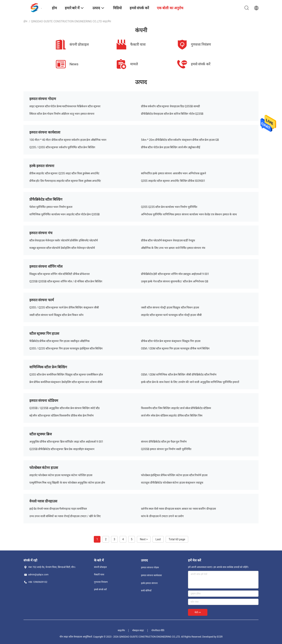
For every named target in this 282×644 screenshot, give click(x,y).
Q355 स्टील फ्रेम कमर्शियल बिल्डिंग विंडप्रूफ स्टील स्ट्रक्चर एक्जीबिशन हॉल (66, 375)
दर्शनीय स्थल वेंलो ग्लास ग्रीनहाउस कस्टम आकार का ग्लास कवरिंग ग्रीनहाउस (178, 509)
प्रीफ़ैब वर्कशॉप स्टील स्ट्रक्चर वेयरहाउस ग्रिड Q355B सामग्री (170, 106)
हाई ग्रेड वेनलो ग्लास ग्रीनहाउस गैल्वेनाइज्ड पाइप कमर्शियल (58, 509)
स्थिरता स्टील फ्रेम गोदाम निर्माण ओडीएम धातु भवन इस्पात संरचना (62, 114)
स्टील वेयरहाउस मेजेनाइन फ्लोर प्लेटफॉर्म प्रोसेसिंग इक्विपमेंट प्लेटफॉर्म (64, 240)
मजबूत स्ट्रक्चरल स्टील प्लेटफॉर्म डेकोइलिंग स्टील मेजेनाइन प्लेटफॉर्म (62, 248)
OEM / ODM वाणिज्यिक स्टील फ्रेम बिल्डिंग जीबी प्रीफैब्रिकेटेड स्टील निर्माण (179, 375)
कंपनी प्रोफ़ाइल (100, 567)
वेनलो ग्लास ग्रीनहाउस (43, 501)
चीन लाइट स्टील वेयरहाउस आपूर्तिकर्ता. (76, 637)
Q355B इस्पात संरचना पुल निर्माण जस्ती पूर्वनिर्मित (166, 449)
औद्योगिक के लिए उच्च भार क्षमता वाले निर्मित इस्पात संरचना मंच (173, 248)
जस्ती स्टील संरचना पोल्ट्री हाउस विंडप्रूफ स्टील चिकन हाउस (170, 307)
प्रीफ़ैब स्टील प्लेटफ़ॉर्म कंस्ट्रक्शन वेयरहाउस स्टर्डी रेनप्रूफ (168, 240)
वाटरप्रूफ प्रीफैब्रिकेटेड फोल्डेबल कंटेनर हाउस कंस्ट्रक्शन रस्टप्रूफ (172, 483)
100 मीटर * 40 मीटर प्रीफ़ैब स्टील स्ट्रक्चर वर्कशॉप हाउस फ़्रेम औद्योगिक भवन (68, 140)
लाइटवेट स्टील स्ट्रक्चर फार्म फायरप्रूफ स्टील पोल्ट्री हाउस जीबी (171, 315)
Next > (144, 539)
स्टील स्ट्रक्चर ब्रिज (41, 434)
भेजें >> (198, 612)
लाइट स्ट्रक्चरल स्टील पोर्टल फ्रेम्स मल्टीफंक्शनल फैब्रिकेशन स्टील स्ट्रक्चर (65, 106)
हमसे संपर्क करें (100, 589)
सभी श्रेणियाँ (146, 591)
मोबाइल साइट (138, 630)
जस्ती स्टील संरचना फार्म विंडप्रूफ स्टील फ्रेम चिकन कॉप (56, 315)
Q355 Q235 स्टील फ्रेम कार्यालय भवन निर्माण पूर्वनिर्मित (169, 207)
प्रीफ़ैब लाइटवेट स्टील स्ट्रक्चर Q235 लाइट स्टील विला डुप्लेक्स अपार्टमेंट (64, 173)
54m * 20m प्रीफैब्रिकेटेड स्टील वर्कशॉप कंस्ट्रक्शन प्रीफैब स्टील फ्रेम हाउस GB (180, 140)
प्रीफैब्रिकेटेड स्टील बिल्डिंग (46, 199)
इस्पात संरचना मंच (41, 233)
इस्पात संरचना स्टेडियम (44, 401)
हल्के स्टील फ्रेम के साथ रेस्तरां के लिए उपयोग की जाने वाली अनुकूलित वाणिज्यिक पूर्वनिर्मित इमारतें (190, 382)
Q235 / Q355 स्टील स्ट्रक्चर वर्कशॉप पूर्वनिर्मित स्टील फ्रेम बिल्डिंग (62, 147)
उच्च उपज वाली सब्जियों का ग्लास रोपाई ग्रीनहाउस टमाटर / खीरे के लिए (65, 516)
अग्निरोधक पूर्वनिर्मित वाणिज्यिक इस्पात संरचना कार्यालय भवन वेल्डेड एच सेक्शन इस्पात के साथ (189, 214)
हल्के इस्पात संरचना (42, 166)
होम (25, 21)
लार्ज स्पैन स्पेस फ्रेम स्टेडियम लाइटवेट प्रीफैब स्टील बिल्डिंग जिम (172, 416)
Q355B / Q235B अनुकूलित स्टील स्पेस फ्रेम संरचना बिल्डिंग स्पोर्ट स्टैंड (64, 408)
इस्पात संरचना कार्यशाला (45, 132)
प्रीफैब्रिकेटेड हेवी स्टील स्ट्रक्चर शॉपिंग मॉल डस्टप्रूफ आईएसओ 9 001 (175, 274)
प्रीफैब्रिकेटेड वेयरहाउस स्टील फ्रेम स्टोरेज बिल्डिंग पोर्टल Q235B (172, 114)
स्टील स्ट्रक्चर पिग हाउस (44, 333)
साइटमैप (121, 630)
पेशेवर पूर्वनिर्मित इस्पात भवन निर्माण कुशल (51, 207)
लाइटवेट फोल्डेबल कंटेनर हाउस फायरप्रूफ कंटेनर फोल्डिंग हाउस (61, 475)
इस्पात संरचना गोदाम (43, 99)
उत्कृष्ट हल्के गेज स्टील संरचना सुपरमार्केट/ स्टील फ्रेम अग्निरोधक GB (175, 281)
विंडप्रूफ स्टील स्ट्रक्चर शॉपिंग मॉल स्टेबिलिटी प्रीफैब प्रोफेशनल (59, 274)
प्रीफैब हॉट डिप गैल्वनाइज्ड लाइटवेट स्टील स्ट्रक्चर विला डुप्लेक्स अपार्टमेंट (65, 181)
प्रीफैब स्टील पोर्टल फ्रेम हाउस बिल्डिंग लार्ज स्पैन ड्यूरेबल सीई (171, 147)
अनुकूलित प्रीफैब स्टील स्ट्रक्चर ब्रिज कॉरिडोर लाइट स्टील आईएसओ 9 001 (66, 442)
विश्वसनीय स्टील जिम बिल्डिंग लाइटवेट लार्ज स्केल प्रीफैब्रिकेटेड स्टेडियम (176, 408)
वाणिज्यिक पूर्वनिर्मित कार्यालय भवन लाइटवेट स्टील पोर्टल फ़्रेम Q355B (65, 214)
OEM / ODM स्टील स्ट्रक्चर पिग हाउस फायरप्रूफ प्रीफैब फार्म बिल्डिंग (175, 348)
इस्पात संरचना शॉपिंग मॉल (46, 266)
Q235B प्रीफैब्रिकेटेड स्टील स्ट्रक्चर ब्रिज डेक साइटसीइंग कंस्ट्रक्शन (62, 449)
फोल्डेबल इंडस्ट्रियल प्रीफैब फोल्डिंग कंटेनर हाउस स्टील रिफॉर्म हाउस (174, 475)
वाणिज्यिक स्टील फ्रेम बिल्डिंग (48, 367)
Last (158, 539)
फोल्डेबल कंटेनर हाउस (44, 468)
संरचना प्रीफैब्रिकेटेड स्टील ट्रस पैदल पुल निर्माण (164, 442)
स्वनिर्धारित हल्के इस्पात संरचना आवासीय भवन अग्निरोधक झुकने (174, 173)
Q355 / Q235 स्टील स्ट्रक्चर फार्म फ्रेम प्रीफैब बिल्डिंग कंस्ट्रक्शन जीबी (64, 307)
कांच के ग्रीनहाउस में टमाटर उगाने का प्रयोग (162, 516)
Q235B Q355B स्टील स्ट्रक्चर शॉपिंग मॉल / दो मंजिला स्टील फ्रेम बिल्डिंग (66, 281)
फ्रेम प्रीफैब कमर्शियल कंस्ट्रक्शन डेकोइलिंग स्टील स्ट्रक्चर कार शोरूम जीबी (66, 382)
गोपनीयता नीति (158, 630)
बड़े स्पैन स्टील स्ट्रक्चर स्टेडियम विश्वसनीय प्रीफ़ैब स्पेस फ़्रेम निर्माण (61, 416)
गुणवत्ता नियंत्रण (101, 582)
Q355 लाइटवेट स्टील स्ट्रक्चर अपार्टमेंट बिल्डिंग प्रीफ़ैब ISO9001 (173, 181)
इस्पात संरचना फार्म (42, 300)
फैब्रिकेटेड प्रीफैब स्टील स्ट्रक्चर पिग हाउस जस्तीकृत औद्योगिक (60, 341)
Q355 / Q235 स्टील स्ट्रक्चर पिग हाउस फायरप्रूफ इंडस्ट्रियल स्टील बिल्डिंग (66, 348)
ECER (220, 637)
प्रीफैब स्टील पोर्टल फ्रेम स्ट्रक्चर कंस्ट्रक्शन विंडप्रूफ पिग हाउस (171, 341)
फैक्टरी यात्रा (99, 575)
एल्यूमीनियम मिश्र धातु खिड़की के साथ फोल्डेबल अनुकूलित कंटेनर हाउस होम (67, 483)
